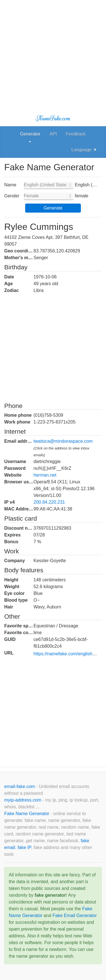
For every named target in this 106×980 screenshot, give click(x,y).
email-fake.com (20, 786)
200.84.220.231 (49, 502)
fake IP (24, 847)
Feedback (76, 134)
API (53, 134)
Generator (30, 134)
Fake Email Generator (75, 915)
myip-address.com (23, 800)
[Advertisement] (53, 53)
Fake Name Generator (27, 814)
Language (84, 150)
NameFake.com (53, 118)
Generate (53, 208)
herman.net (45, 475)
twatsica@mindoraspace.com (63, 441)
